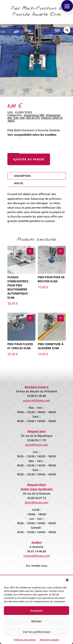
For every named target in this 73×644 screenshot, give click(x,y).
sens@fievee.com (36, 445)
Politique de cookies (25, 640)
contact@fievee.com (37, 556)
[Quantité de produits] (13, 148)
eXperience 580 (34, 115)
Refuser (37, 621)
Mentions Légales (50, 640)
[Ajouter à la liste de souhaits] (30, 251)
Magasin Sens (37, 431)
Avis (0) (18, 183)
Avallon (37, 542)
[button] (67, 580)
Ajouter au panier (29, 159)
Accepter (36, 610)
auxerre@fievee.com (36, 400)
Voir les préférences (36, 632)
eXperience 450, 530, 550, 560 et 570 (34, 116)
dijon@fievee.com (36, 502)
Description (22, 176)
